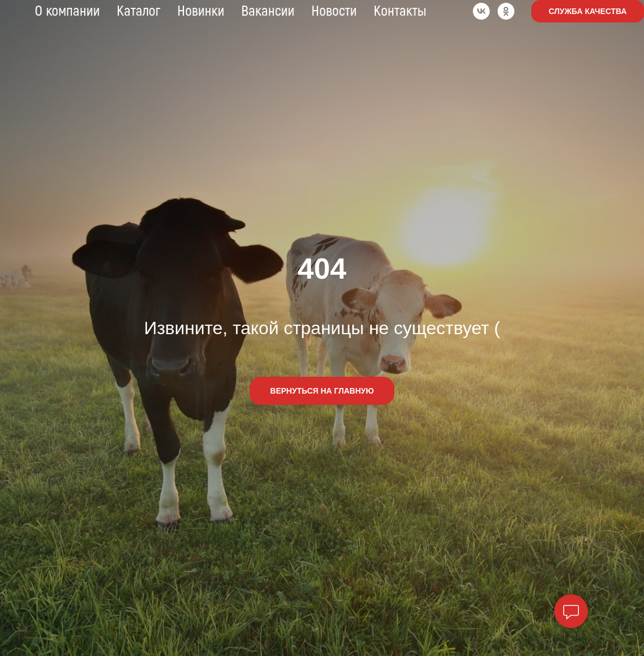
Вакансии (268, 11)
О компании (67, 11)
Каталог (139, 11)
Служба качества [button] (588, 11)
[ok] (506, 11)
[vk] (481, 11)
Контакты (400, 11)
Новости (334, 11)
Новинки (201, 11)
